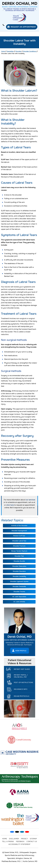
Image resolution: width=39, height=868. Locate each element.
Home (3, 51)
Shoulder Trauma (19, 592)
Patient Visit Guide (22, 669)
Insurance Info (21, 689)
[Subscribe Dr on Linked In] (22, 832)
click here (10, 505)
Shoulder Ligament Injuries (19, 581)
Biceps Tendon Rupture (19, 551)
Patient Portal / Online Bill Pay (21, 676)
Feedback (20, 841)
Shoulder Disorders (19, 571)
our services (30, 500)
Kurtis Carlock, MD (30, 861)
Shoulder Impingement (19, 531)
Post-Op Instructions (23, 682)
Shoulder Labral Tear (19, 541)
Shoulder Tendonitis (19, 586)
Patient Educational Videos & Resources (19, 662)
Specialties (10, 51)
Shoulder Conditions (30, 51)
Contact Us (32, 841)
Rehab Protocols (22, 696)
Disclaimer (14, 839)
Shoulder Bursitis (19, 561)
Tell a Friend (8, 841)
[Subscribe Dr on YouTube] (27, 832)
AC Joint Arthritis (19, 602)
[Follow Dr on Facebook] (12, 832)
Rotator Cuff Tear (19, 536)
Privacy (24, 839)
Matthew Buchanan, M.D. (11, 861)
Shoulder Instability (19, 576)
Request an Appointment (23, 27)
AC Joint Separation (19, 597)
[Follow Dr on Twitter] (17, 832)
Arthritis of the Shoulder (19, 526)
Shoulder (19, 51)
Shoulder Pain (19, 556)
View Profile (21, 651)
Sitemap (33, 839)
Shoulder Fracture (19, 546)
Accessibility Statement (19, 844)
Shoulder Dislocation (19, 566)
